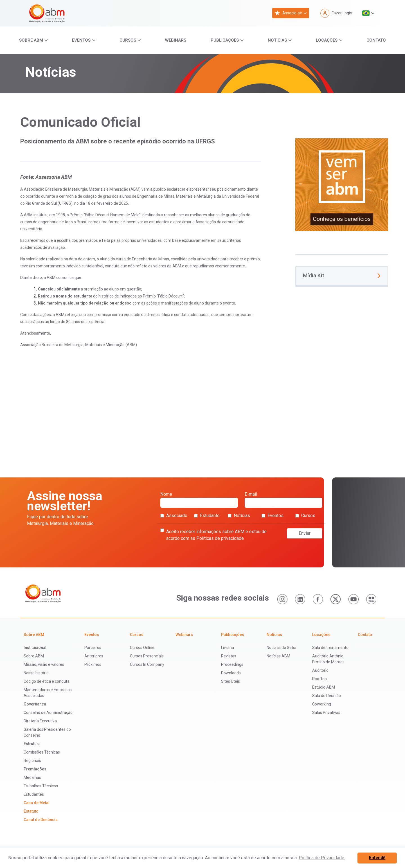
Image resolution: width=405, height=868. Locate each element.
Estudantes (34, 794)
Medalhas (32, 777)
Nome (199, 500)
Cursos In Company (147, 664)
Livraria (228, 648)
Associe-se (288, 13)
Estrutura (32, 744)
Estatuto (31, 811)
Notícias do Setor (282, 648)
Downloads (231, 673)
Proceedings (232, 664)
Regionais (32, 761)
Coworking (322, 704)
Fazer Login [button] (336, 13)
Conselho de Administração (48, 713)
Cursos (128, 40)
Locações (327, 40)
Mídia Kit (342, 275)
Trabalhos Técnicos (41, 786)
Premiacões (35, 769)
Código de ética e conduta (47, 681)
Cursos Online (142, 648)
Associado (174, 516)
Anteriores (94, 656)
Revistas (229, 656)
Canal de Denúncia (41, 820)
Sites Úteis (230, 681)
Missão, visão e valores (44, 664)
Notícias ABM (278, 656)
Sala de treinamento (330, 648)
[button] (368, 13)
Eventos (81, 40)
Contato (376, 40)
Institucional (35, 648)
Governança (35, 704)
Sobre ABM (31, 40)
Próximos (93, 664)
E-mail (283, 500)
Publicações (225, 40)
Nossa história (36, 673)
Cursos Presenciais (147, 656)
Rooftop (319, 679)
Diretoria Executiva (40, 721)
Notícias (239, 516)
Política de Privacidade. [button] (322, 858)
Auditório (320, 670)
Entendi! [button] (377, 858)
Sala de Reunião (327, 696)
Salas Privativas (326, 713)
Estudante (207, 516)
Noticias (277, 40)
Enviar (305, 533)
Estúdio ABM (324, 687)
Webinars (176, 40)
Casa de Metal (37, 803)
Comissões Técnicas (42, 752)
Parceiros (93, 648)
